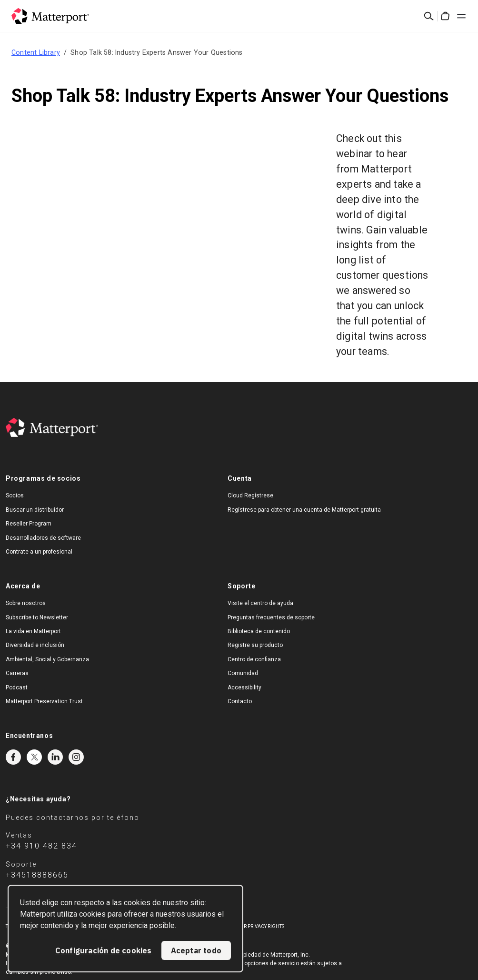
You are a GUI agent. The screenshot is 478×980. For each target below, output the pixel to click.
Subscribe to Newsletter (37, 617)
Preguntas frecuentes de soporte (271, 617)
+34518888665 (37, 875)
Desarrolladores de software (43, 538)
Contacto (240, 701)
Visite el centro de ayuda (260, 603)
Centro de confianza (254, 659)
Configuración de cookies (104, 950)
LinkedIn (55, 757)
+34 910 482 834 (41, 846)
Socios (15, 495)
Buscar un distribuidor (35, 510)
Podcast (17, 687)
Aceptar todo (196, 950)
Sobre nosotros (26, 603)
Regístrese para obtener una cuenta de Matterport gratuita (304, 510)
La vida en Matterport (33, 631)
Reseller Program (29, 524)
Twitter (34, 757)
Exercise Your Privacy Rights (248, 926)
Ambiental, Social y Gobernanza (47, 659)
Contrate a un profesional (39, 552)
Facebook (13, 757)
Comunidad (243, 673)
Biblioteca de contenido (259, 631)
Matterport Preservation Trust (44, 701)
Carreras (17, 673)
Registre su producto (255, 645)
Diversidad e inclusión (35, 645)
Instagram (76, 757)
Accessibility (244, 687)
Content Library (36, 52)
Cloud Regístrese (250, 495)
